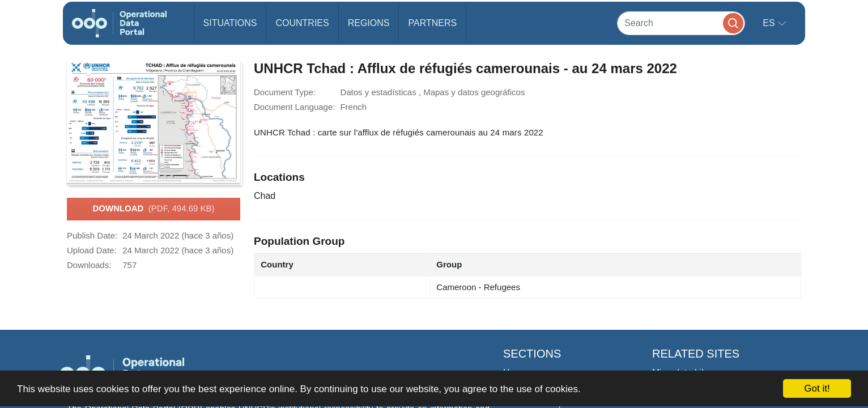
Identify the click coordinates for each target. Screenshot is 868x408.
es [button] (770, 23)
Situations (230, 23)
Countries (302, 23)
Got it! (817, 388)
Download (153, 209)
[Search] (681, 23)
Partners (432, 23)
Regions (369, 23)
